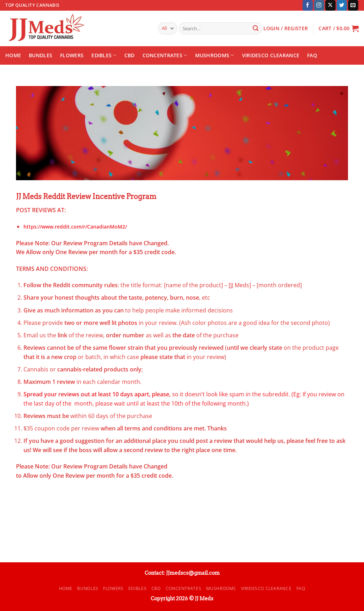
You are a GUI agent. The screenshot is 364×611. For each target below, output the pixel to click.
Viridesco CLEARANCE (271, 55)
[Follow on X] (330, 5)
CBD (130, 55)
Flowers (72, 55)
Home (13, 55)
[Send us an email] (353, 5)
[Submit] (256, 28)
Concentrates (165, 55)
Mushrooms (215, 55)
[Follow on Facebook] (308, 5)
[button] (339, 28)
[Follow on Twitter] (342, 5)
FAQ (312, 55)
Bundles (41, 55)
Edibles (104, 55)
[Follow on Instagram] (319, 5)
